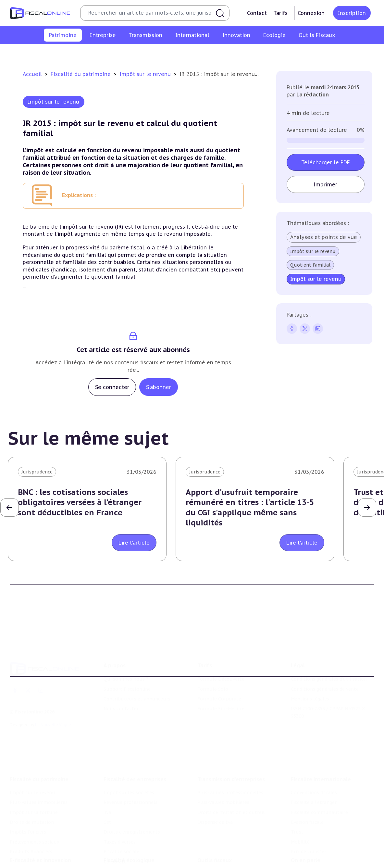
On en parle (306, 828)
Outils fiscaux (215, 828)
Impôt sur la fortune (150, 53)
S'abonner (159, 387)
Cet (107, 781)
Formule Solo (213, 659)
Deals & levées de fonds (318, 851)
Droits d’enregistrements (132, 791)
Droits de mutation (204, 53)
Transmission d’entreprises (231, 738)
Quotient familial (310, 265)
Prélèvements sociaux (302, 53)
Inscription (352, 13)
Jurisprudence (37, 472)
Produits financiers (356, 53)
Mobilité (300, 800)
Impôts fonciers (252, 53)
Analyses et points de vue (323, 237)
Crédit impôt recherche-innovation (49, 841)
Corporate (115, 820)
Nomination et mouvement (322, 841)
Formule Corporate (219, 669)
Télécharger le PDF (325, 162)
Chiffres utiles (214, 841)
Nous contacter (121, 678)
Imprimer (325, 184)
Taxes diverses (120, 800)
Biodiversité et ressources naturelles (145, 851)
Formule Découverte (221, 649)
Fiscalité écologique (129, 828)
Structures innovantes (35, 851)
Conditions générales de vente (325, 659)
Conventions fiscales (314, 751)
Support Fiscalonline (127, 659)
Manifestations (308, 861)
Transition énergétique (130, 861)
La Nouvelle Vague (53, 694)
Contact (257, 13)
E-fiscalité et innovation (40, 828)
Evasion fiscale (307, 781)
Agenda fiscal (212, 851)
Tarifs (280, 13)
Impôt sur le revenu (30, 53)
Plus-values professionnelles (230, 751)
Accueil (32, 74)
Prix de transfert (310, 810)
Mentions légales (310, 669)
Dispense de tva (215, 781)
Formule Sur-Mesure (221, 678)
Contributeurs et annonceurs (137, 669)
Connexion (311, 13)
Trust (297, 791)
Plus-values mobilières (223, 761)
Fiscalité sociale (121, 810)
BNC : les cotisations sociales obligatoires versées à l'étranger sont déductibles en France (80, 502)
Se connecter (112, 387)
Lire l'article (134, 543)
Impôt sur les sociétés (129, 751)
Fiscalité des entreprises (135, 738)
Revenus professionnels (130, 761)
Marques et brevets (31, 861)
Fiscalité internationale (321, 738)
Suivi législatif (214, 861)
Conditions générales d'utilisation (329, 649)
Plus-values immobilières (89, 53)
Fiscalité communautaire (319, 771)
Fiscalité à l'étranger (314, 761)
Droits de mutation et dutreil (231, 771)
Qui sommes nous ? (126, 649)
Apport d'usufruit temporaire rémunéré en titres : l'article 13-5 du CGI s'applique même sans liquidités (250, 507)
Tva (107, 771)
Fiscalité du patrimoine (81, 74)
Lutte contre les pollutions (135, 841)
